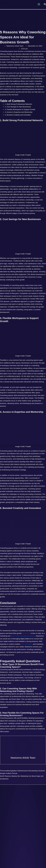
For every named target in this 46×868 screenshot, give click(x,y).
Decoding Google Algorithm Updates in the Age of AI (23, 809)
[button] (45, 4)
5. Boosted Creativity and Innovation (18, 115)
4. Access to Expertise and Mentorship (19, 112)
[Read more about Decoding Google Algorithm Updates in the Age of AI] (23, 797)
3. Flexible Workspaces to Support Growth (20, 109)
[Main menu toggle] (39, 4)
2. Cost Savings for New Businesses (18, 107)
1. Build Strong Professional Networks (18, 104)
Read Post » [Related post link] (17, 839)
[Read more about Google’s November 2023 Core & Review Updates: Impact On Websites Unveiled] (23, 854)
